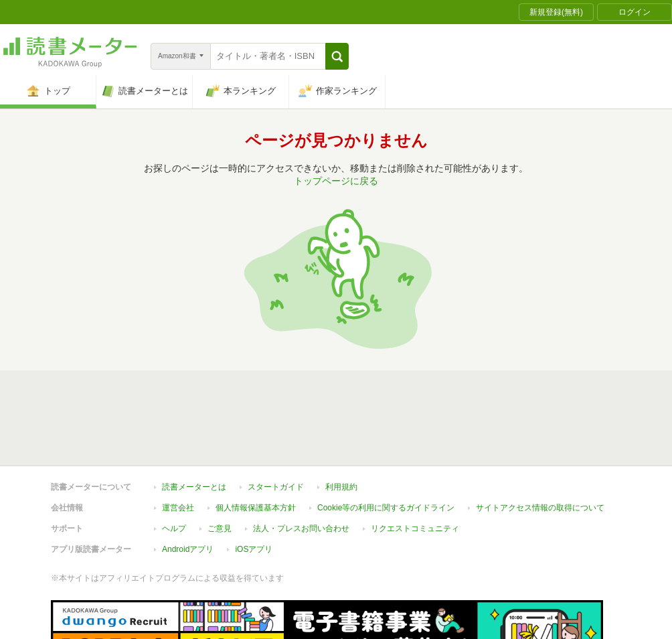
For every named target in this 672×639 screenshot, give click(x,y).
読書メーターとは (194, 487)
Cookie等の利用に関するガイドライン (386, 508)
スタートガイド (276, 487)
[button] (337, 56)
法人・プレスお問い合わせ (301, 528)
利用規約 (341, 487)
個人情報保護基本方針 (256, 508)
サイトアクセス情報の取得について (540, 508)
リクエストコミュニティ (415, 528)
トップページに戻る (336, 181)
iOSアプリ (254, 549)
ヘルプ (174, 528)
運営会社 (178, 508)
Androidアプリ (188, 549)
